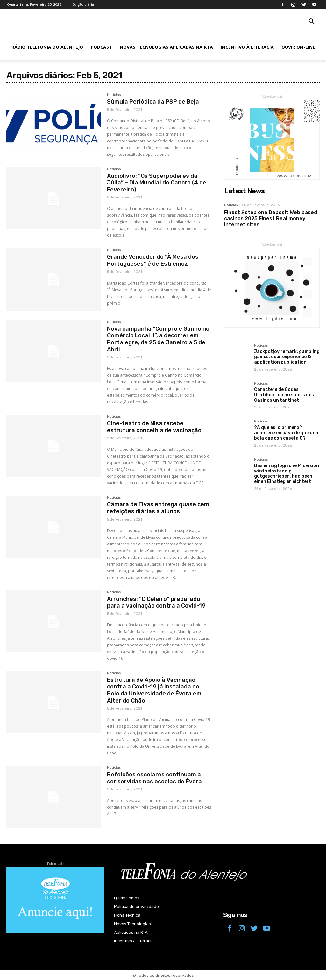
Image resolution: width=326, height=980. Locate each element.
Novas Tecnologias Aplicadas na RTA (166, 47)
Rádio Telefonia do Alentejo (47, 47)
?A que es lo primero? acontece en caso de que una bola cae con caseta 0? (286, 433)
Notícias (114, 95)
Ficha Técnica (127, 915)
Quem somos (127, 898)
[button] (311, 22)
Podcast (101, 47)
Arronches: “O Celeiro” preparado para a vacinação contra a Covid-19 (156, 602)
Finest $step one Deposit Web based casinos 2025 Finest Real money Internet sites (271, 218)
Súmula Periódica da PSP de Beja (153, 102)
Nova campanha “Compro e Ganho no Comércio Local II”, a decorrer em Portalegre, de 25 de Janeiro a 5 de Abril (158, 339)
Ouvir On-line (298, 47)
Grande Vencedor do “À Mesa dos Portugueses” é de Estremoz (153, 260)
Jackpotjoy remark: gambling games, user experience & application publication (287, 357)
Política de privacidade (136, 907)
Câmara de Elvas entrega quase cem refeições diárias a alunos (158, 508)
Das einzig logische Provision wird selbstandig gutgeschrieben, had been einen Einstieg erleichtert (287, 474)
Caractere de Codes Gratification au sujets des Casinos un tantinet (284, 395)
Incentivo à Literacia (247, 47)
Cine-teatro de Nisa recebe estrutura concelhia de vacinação (154, 427)
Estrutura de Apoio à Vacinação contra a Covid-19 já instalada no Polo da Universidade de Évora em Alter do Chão (154, 690)
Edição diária (83, 4)
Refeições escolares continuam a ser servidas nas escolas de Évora (154, 778)
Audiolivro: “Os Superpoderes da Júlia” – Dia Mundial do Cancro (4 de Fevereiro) (157, 183)
